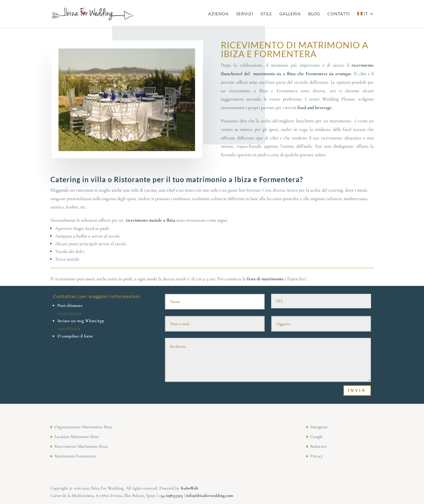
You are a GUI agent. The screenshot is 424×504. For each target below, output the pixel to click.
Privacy (317, 456)
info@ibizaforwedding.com (210, 495)
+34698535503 (69, 328)
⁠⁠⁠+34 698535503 (171, 495)
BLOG (314, 14)
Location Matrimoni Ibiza (77, 437)
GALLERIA (290, 14)
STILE (266, 14)
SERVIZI (245, 14)
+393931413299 (69, 313)
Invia (357, 390)
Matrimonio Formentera (75, 456)
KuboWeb (189, 488)
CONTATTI (339, 14)
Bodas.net (319, 446)
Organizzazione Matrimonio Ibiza (83, 427)
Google (317, 437)
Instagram (319, 427)
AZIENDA (218, 14)
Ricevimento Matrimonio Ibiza (81, 446)
